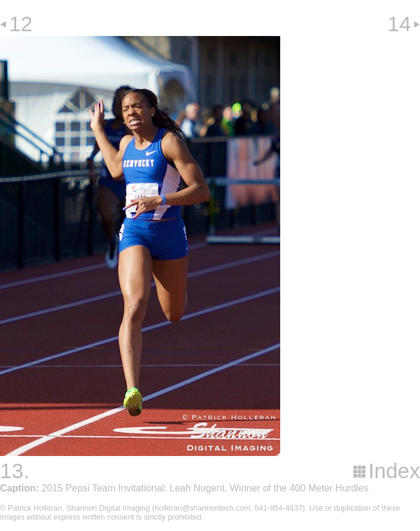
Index (394, 471)
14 (399, 24)
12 (21, 24)
